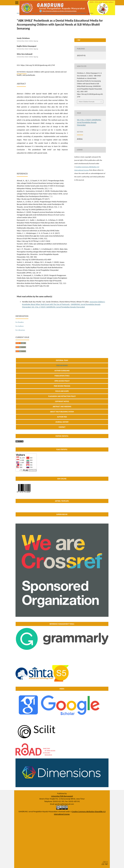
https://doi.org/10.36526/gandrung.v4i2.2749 (38, 65)
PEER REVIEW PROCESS (62, 386)
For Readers (20, 322)
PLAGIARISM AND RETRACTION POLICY (62, 396)
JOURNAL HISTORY (62, 422)
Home (19, 13)
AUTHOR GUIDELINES (62, 371)
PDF (79, 40)
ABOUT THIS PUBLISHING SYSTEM (62, 412)
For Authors (20, 326)
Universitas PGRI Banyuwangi (62, 796)
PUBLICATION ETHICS (62, 376)
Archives (27, 13)
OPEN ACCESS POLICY (62, 381)
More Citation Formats (87, 102)
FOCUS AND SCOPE (62, 391)
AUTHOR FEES (62, 417)
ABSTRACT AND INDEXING (62, 407)
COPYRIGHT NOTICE (62, 401)
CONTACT (62, 427)
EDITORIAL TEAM (62, 360)
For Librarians (20, 330)
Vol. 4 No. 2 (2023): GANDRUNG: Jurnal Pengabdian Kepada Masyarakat (59, 13)
